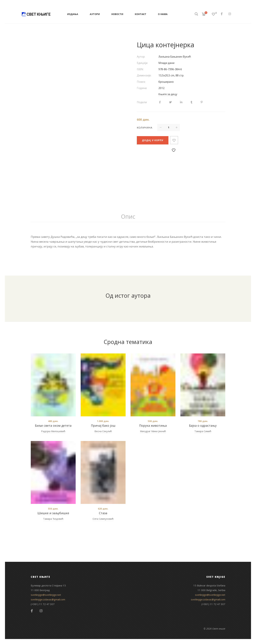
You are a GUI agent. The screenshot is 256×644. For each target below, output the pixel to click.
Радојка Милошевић (53, 431)
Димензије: (144, 75)
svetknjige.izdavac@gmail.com (48, 599)
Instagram (230, 14)
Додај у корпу (153, 140)
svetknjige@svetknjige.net (46, 595)
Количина (145, 127)
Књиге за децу (168, 94)
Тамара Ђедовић (53, 519)
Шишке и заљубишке (53, 513)
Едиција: (142, 63)
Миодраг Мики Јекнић (153, 431)
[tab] (128, 217)
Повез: (141, 82)
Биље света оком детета (53, 426)
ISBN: (140, 69)
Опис (128, 216)
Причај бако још (103, 426)
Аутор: (141, 57)
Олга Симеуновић (103, 519)
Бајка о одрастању (203, 426)
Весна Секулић (103, 431)
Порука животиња (153, 426)
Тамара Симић (203, 431)
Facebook (222, 14)
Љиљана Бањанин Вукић (175, 57)
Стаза (103, 513)
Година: (142, 88)
